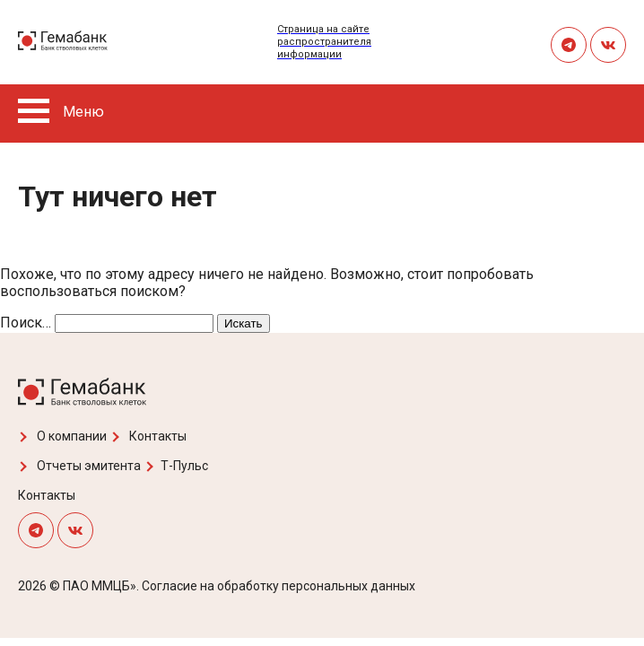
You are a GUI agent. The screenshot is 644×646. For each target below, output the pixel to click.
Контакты (148, 436)
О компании (62, 436)
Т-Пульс (176, 466)
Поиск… (26, 323)
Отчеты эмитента (79, 466)
